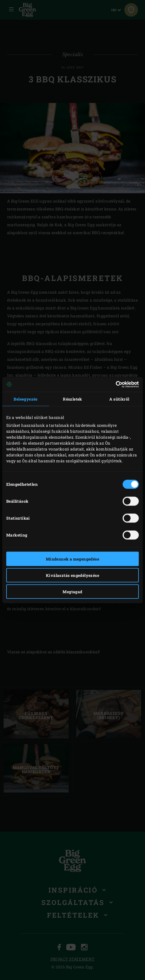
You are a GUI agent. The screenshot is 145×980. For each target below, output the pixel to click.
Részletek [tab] (72, 399)
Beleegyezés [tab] (25, 399)
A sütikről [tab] (119, 399)
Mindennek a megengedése (72, 559)
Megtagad (72, 591)
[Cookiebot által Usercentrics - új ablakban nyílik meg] (114, 384)
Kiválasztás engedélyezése (72, 575)
